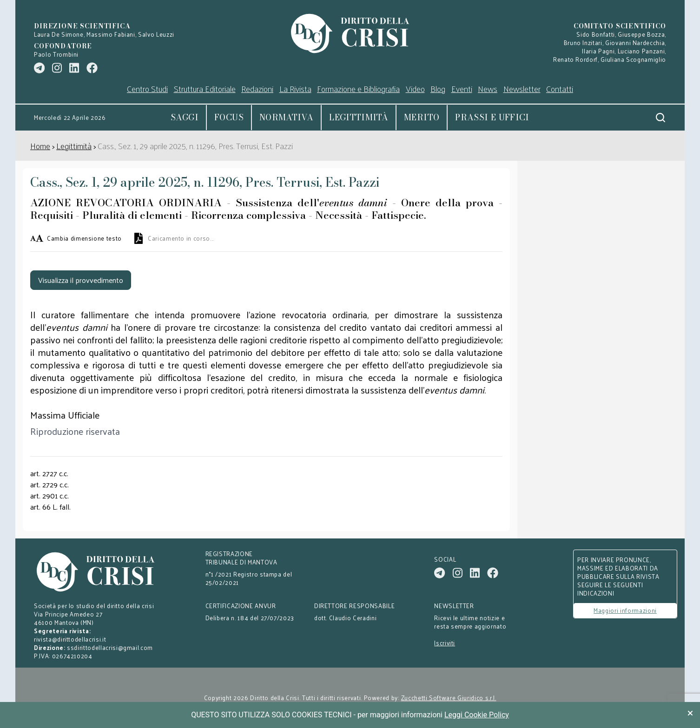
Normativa (286, 117)
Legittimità (359, 117)
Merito (422, 117)
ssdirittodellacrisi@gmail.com (110, 647)
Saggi (185, 117)
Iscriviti (445, 643)
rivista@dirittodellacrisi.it (70, 639)
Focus (229, 117)
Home (40, 146)
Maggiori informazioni (625, 610)
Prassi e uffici (492, 117)
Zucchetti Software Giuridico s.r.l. (449, 698)
